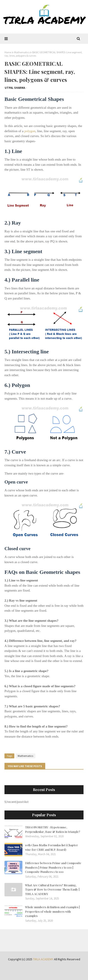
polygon (30, 131)
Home (8, 52)
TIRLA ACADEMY (43, 959)
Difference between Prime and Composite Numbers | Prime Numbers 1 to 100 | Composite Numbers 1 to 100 (53, 867)
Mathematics (22, 52)
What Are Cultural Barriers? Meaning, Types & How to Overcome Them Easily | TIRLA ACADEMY (52, 889)
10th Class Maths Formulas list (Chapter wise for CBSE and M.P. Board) (52, 847)
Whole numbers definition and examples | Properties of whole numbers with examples (52, 911)
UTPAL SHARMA (15, 88)
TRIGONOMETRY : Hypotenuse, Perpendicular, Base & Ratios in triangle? (53, 829)
